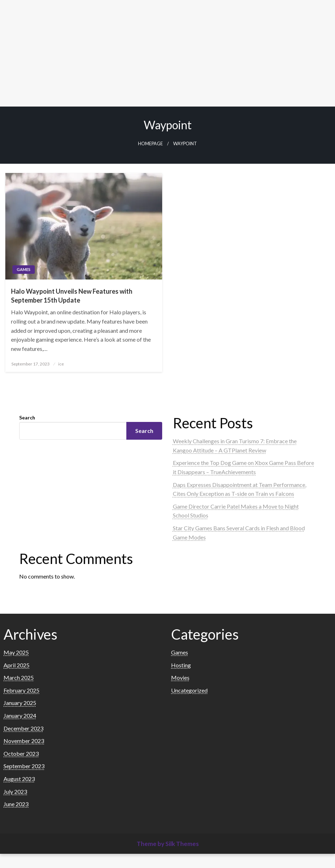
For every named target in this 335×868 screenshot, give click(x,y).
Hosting (181, 665)
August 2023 (19, 779)
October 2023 (21, 753)
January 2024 (20, 715)
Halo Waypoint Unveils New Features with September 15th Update (72, 296)
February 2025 (21, 690)
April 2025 (17, 665)
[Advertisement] (167, 53)
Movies (180, 677)
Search (27, 417)
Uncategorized (189, 690)
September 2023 (24, 766)
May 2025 (16, 652)
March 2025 (19, 677)
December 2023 (23, 728)
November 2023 (24, 741)
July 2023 (15, 791)
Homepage (150, 144)
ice (61, 364)
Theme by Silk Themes (168, 844)
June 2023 (16, 804)
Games (24, 269)
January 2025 (20, 703)
